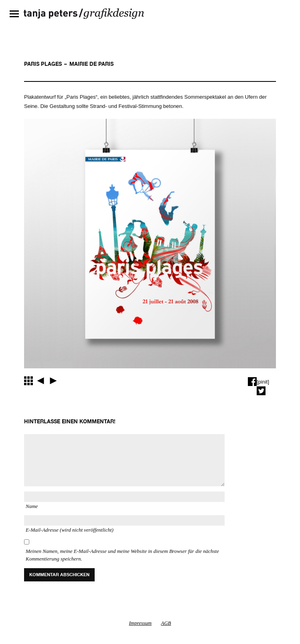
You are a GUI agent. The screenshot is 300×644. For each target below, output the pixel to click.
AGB (166, 623)
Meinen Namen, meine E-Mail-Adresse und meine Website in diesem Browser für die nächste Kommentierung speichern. (122, 555)
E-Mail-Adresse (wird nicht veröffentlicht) (70, 530)
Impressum (140, 623)
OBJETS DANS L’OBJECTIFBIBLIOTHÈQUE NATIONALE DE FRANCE (41, 381)
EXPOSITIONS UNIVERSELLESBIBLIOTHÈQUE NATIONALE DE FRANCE (53, 381)
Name (32, 506)
